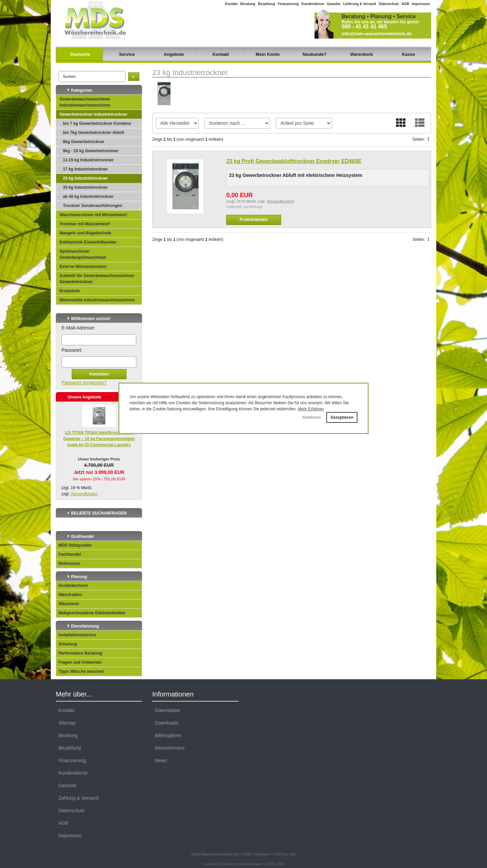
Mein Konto (268, 54)
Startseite (80, 54)
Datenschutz (389, 4)
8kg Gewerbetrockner (84, 142)
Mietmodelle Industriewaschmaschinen (97, 300)
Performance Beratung (79, 653)
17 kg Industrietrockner (85, 169)
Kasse (409, 54)
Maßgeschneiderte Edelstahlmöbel (91, 613)
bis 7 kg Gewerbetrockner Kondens (97, 123)
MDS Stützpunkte (74, 545)
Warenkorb (361, 54)
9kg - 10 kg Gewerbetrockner (91, 151)
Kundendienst (313, 4)
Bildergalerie (167, 735)
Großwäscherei (72, 586)
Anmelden (99, 374)
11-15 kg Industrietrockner (88, 160)
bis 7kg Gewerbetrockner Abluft (94, 133)
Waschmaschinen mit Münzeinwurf (93, 215)
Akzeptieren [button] (342, 417)
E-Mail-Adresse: (78, 328)
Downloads (165, 723)
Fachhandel (68, 554)
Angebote (174, 54)
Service (127, 54)
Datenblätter (166, 710)
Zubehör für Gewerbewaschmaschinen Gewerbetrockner (97, 279)
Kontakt (231, 4)
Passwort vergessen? (84, 383)
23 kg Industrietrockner (85, 178)
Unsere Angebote (84, 397)
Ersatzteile (70, 291)
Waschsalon (69, 595)
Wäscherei (67, 604)
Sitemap (66, 723)
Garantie (334, 4)
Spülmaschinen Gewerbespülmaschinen (83, 254)
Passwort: (72, 350)
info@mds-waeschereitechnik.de (377, 34)
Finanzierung (288, 4)
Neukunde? (315, 54)
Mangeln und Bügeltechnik (85, 233)
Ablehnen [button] (311, 417)
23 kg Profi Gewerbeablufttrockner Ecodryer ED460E (294, 161)
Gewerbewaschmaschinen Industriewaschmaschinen (85, 102)
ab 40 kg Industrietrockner (88, 197)
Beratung (248, 4)
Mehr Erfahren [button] (311, 409)
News (159, 760)
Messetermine (168, 748)
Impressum (421, 4)
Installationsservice (76, 635)
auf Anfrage (253, 207)
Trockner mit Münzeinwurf (85, 224)
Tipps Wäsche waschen (80, 671)
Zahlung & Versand (77, 798)
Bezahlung (267, 4)
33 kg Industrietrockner (85, 187)
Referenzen (68, 564)
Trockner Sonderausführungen (92, 206)
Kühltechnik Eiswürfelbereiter (88, 242)
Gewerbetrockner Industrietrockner (94, 114)
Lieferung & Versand (360, 4)
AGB (405, 4)
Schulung (66, 644)
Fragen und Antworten (79, 662)
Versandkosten (84, 494)
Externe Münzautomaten (83, 267)
